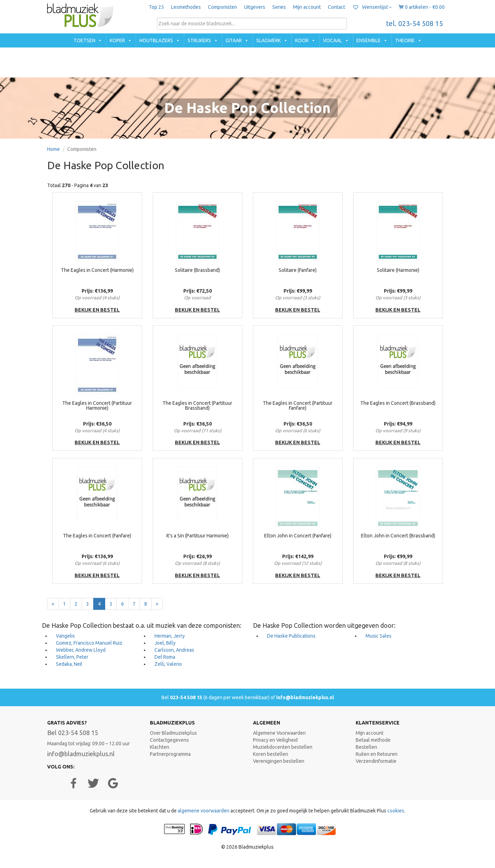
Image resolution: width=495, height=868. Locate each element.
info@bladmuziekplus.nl (305, 697)
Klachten (160, 747)
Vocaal (332, 40)
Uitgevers (255, 7)
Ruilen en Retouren (377, 754)
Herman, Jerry (170, 636)
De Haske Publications (291, 636)
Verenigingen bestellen (279, 761)
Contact (337, 7)
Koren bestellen (271, 754)
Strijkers (199, 40)
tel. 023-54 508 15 (415, 24)
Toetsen (84, 40)
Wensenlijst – (372, 7)
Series (279, 7)
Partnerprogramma (170, 754)
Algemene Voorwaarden (279, 733)
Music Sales (379, 636)
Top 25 (156, 7)
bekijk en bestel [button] (97, 310)
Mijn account (307, 7)
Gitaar (234, 40)
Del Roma (165, 657)
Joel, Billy (165, 643)
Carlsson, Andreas (174, 650)
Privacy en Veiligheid (275, 740)
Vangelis (65, 636)
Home (53, 149)
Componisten (223, 7)
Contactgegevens (169, 740)
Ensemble (369, 40)
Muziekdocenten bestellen (283, 747)
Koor (302, 40)
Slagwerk (268, 40)
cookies (396, 811)
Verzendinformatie (376, 761)
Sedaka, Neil (69, 664)
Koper (117, 40)
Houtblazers (156, 40)
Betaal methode (373, 740)
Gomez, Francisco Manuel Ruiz (89, 643)
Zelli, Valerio (168, 664)
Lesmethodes (186, 7)
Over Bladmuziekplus (173, 733)
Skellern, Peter (72, 657)
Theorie (405, 40)
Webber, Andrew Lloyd (81, 650)
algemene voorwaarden (204, 811)
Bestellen (366, 747)
